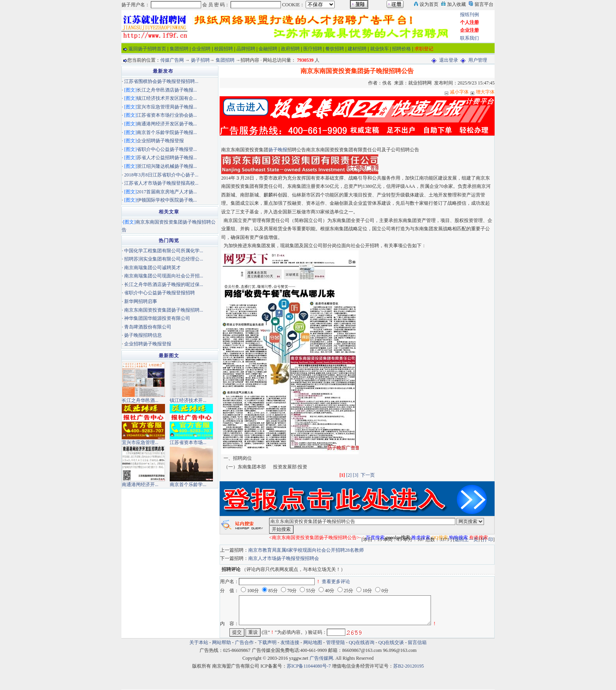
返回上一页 (466, 540)
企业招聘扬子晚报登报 (160, 141)
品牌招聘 (246, 49)
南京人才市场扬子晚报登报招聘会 (284, 558)
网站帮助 (222, 642)
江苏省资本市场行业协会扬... (167, 115)
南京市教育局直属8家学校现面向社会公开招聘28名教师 (306, 550)
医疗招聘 (313, 49)
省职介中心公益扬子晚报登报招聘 (159, 293)
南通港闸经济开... (140, 484)
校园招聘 (224, 49)
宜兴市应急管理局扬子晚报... (167, 107)
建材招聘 (357, 49)
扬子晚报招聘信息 (143, 335)
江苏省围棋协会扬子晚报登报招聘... (161, 81)
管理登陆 (335, 642)
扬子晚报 (278, 150)
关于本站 (199, 642)
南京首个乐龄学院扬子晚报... (167, 132)
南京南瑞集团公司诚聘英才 (152, 268)
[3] (356, 475)
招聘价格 (401, 49)
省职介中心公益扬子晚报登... (167, 149)
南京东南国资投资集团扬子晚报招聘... (164, 310)
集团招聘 (179, 49)
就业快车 (379, 49)
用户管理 (478, 60)
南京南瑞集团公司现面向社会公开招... (164, 276)
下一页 (368, 475)
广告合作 (244, 642)
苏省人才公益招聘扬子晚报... (167, 158)
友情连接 (290, 642)
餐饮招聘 (335, 49)
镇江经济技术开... (188, 400)
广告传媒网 (321, 658)
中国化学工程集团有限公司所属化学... (164, 251)
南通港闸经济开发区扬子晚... (167, 124)
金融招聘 (268, 49)
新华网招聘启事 (141, 301)
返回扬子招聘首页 (147, 49)
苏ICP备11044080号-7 (309, 666)
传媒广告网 (172, 60)
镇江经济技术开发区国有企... (167, 98)
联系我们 (469, 38)
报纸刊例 (469, 15)
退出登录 (449, 60)
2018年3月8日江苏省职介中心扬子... (161, 175)
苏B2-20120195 (409, 666)
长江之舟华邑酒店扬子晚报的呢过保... (164, 284)
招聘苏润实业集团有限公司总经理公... (164, 259)
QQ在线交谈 (391, 642)
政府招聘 (290, 49)
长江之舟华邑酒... (140, 400)
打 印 (488, 540)
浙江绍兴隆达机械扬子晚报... (167, 166)
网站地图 (313, 642)
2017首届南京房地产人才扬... (167, 192)
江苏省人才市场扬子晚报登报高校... (161, 183)
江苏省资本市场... (188, 442)
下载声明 (267, 642)
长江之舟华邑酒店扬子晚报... (167, 90)
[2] (349, 475)
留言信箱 (417, 642)
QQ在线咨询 (362, 642)
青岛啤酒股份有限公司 (148, 327)
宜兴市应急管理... (140, 442)
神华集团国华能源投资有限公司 (157, 318)
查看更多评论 (336, 582)
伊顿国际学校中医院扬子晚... (167, 200)
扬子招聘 (200, 60)
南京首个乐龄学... (188, 484)
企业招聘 (201, 49)
